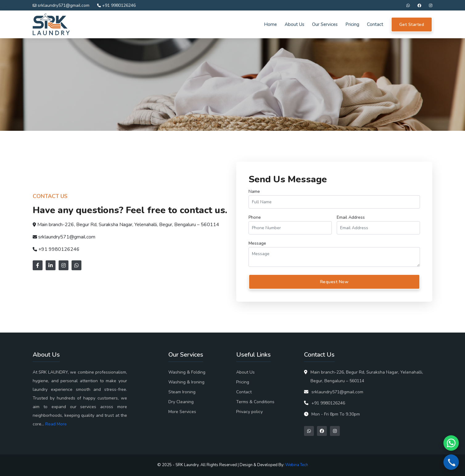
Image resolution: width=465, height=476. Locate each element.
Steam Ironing (182, 392)
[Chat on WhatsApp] (451, 443)
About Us (294, 24)
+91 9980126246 (116, 5)
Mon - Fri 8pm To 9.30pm (336, 414)
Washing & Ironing (186, 382)
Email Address (351, 217)
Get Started (412, 25)
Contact (375, 24)
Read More (56, 424)
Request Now (334, 282)
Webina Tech (297, 465)
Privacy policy (249, 412)
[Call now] (451, 462)
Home (270, 24)
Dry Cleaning (181, 402)
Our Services (325, 24)
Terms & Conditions (255, 402)
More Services (182, 412)
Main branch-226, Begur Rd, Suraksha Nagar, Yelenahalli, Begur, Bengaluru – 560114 (128, 225)
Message (257, 243)
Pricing (352, 24)
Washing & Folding (187, 372)
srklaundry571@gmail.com (61, 5)
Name (254, 191)
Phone (255, 217)
